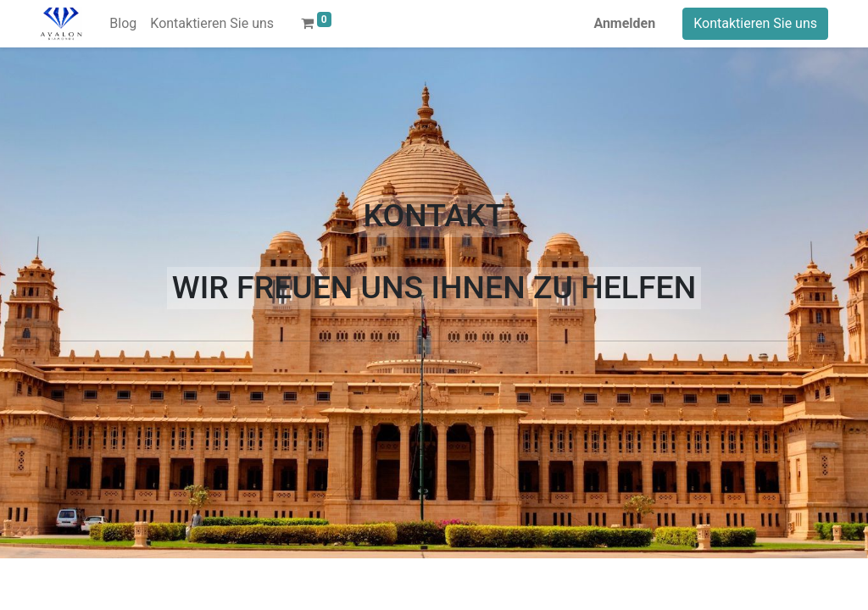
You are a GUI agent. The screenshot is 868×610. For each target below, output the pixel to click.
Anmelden (624, 23)
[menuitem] (123, 24)
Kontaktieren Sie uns (755, 23)
